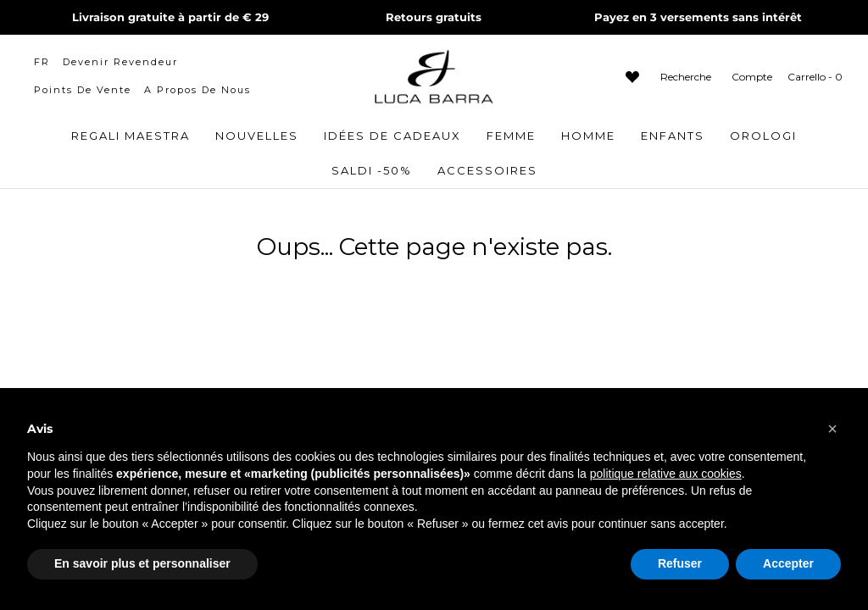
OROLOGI (763, 136)
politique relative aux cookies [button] (666, 474)
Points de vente (83, 90)
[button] (832, 429)
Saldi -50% (372, 170)
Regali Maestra (131, 136)
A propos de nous (198, 90)
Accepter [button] (788, 563)
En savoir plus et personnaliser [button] (142, 563)
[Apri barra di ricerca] (684, 77)
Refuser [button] (680, 563)
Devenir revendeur (120, 62)
